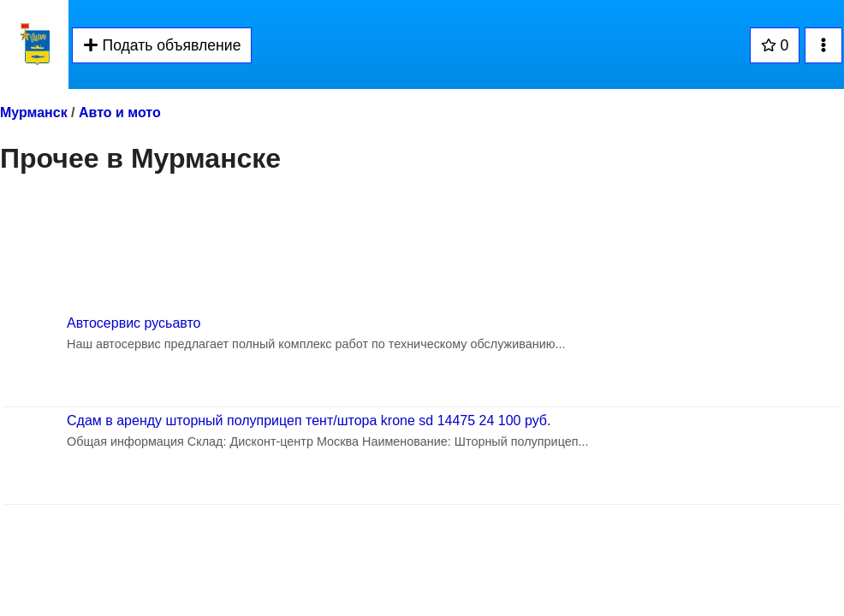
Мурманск (34, 113)
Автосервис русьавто (134, 323)
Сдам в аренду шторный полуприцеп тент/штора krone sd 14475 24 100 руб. (309, 421)
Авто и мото (120, 113)
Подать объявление (162, 45)
